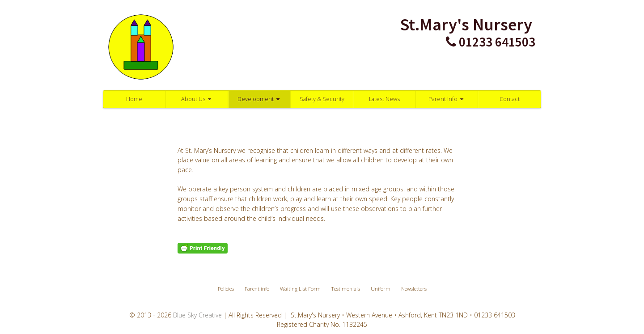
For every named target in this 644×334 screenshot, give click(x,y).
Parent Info (447, 99)
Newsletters (414, 289)
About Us (197, 99)
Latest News (384, 99)
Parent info (257, 289)
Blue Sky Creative (197, 315)
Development (260, 99)
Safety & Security (322, 99)
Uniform (381, 289)
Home (134, 99)
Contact (510, 99)
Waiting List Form (300, 289)
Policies (226, 289)
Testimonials (346, 289)
